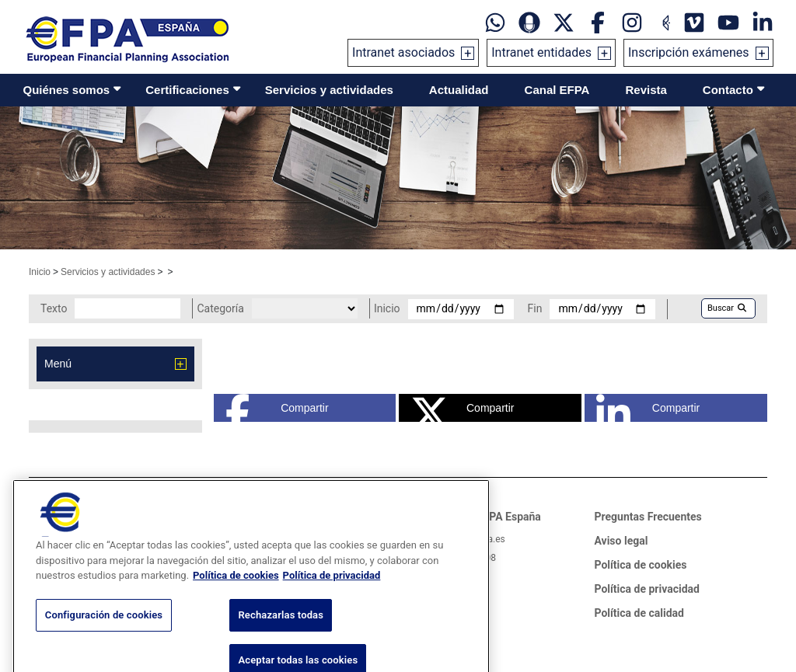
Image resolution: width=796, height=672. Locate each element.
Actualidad (459, 90)
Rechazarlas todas (281, 637)
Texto (54, 308)
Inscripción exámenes (689, 52)
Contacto (728, 90)
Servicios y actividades (329, 90)
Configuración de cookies (104, 637)
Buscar (727, 308)
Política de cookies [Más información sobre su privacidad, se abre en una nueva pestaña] (236, 599)
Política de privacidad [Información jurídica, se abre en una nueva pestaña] (332, 599)
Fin (535, 308)
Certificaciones (187, 90)
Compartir (277, 408)
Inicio (40, 272)
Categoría (220, 308)
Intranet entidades (541, 52)
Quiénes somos (67, 90)
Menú (58, 364)
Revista (646, 90)
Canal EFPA (557, 90)
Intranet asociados (403, 52)
